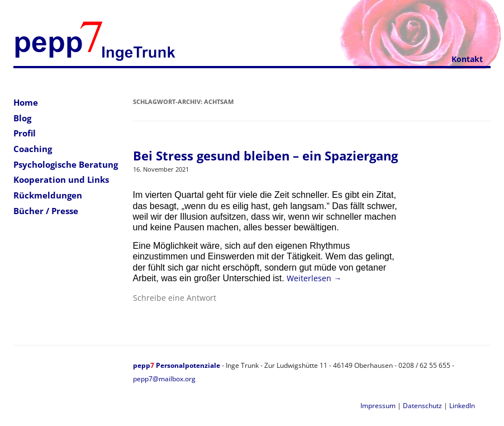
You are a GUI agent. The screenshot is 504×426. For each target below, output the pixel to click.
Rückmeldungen (48, 195)
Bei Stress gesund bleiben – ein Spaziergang (265, 155)
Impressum (378, 406)
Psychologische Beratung (66, 164)
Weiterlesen (314, 278)
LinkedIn (462, 406)
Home (26, 102)
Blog (22, 118)
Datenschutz (422, 406)
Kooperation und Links (61, 179)
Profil (25, 133)
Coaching (33, 149)
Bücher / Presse (46, 211)
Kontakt (467, 59)
